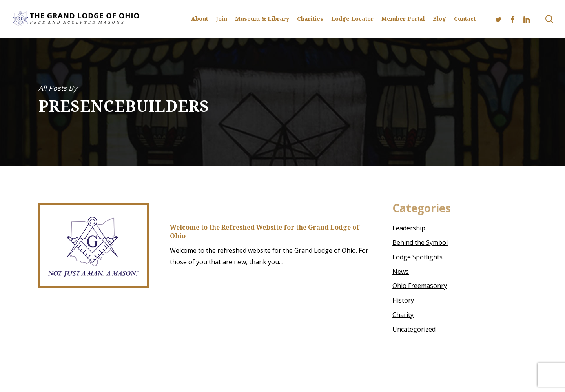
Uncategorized (414, 329)
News (401, 272)
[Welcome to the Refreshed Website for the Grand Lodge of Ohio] (94, 245)
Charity (403, 315)
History (403, 300)
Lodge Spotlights (417, 257)
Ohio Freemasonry (420, 286)
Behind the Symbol (420, 242)
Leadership (409, 228)
